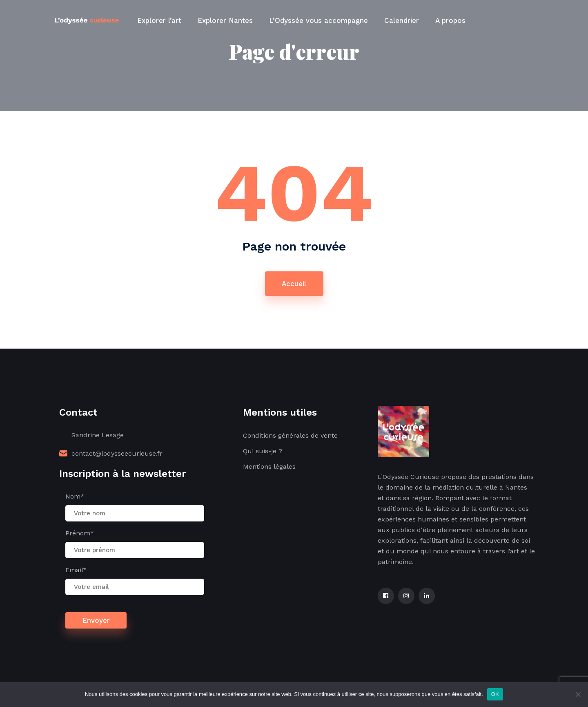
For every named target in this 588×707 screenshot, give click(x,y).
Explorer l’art (159, 20)
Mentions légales (269, 466)
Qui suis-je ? (263, 451)
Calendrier (402, 20)
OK (495, 694)
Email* (76, 570)
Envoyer (96, 620)
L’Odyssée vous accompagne (318, 20)
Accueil (294, 284)
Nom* (75, 496)
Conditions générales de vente (290, 435)
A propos (450, 20)
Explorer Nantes (225, 20)
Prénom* (80, 533)
